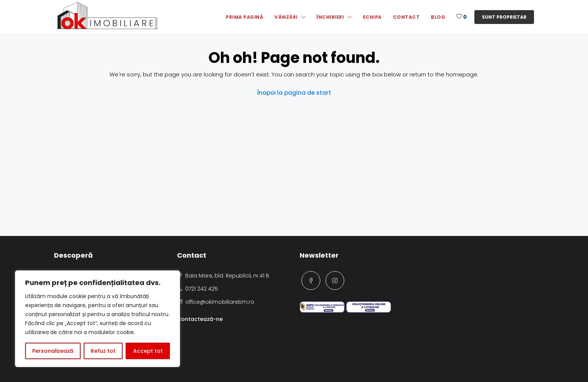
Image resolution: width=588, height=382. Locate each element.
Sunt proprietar (504, 17)
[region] (97, 319)
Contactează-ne (200, 319)
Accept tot (148, 351)
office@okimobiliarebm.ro (220, 302)
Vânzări (286, 17)
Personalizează (53, 351)
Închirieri (330, 17)
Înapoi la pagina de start (294, 93)
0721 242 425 (202, 289)
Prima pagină (244, 17)
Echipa (372, 17)
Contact (406, 17)
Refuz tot (103, 351)
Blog (438, 17)
